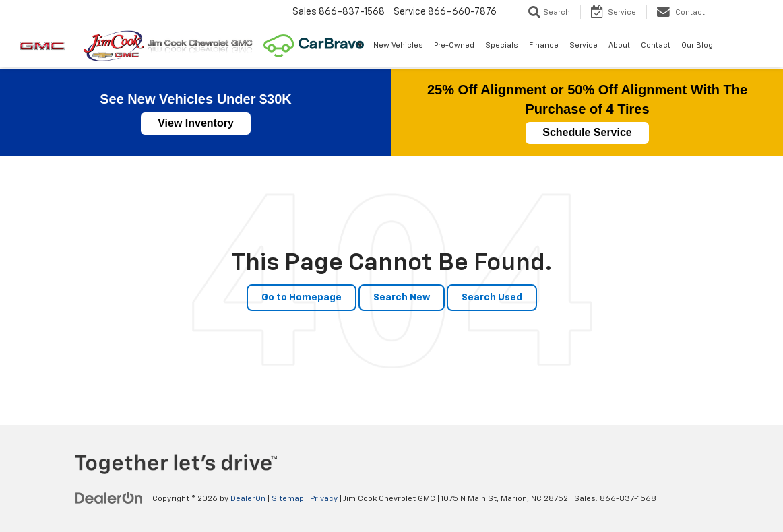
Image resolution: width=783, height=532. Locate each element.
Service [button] (584, 45)
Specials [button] (502, 45)
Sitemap (288, 499)
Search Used (492, 298)
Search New (402, 298)
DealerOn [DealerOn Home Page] (248, 499)
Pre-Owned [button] (454, 45)
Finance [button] (544, 45)
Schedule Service (587, 132)
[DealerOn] (109, 498)
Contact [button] (656, 45)
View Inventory (196, 123)
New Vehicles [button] (398, 45)
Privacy (324, 499)
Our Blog (697, 45)
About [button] (619, 45)
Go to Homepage (302, 298)
